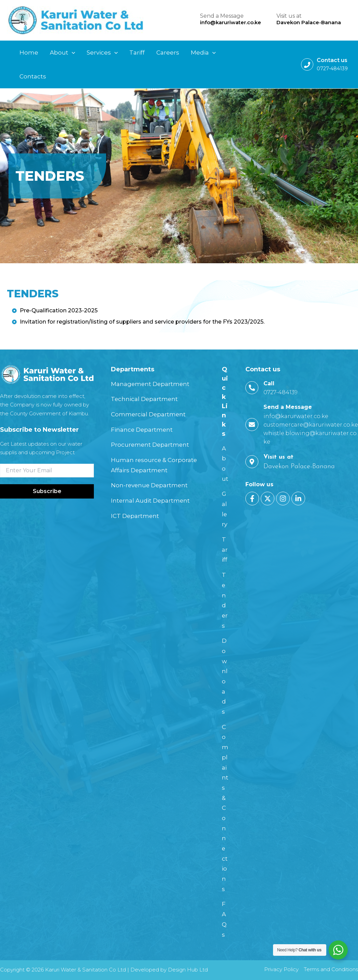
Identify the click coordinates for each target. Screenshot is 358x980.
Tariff (225, 550)
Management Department (152, 384)
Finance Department (143, 430)
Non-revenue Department (151, 485)
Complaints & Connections (225, 808)
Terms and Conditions (331, 969)
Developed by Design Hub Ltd (169, 970)
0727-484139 (332, 69)
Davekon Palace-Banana (309, 22)
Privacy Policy (281, 969)
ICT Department (136, 516)
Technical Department (146, 399)
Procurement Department (151, 445)
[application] (72, 53)
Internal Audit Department (152, 501)
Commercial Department (150, 414)
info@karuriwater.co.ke (231, 22)
